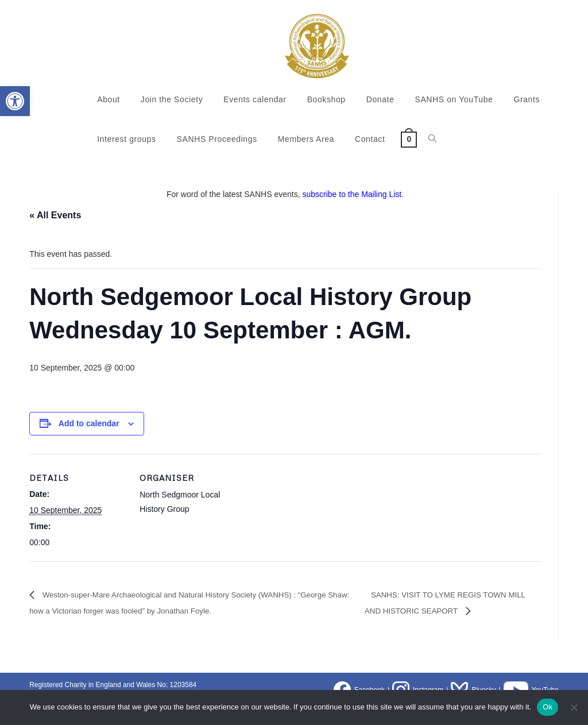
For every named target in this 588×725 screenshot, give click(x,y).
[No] (574, 707)
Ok (548, 707)
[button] (15, 101)
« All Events (55, 215)
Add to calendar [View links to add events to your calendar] (89, 423)
